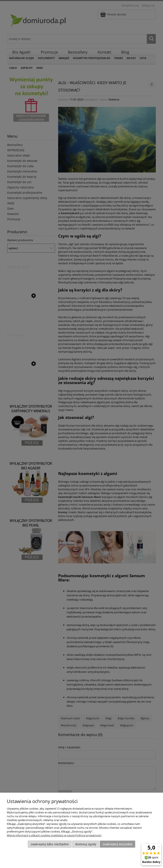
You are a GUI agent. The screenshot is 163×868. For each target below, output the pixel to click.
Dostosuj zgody (86, 844)
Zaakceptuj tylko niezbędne (50, 844)
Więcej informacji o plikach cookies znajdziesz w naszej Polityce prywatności (54, 835)
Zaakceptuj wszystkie (117, 844)
